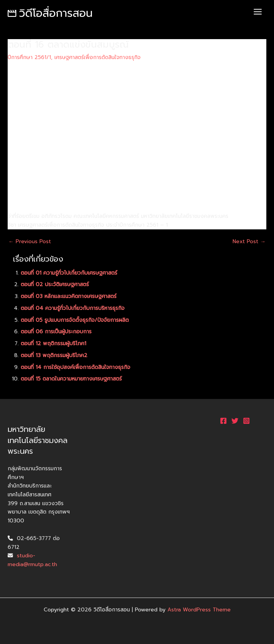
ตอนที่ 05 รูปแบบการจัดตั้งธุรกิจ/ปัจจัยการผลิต (75, 320)
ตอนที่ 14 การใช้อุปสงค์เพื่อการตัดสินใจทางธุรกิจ (75, 367)
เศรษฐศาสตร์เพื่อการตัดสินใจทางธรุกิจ (98, 57)
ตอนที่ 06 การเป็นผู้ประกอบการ (56, 332)
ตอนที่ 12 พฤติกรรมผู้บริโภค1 (53, 343)
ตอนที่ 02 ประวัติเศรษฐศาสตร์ (55, 284)
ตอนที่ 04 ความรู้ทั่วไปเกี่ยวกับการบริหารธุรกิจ (73, 308)
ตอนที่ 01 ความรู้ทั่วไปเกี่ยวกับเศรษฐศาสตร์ (69, 273)
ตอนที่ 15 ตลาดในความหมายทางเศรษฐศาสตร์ (71, 379)
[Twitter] (235, 421)
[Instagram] (246, 421)
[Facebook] (223, 421)
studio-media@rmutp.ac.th (32, 560)
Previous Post (30, 242)
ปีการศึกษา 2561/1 (29, 57)
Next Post (249, 242)
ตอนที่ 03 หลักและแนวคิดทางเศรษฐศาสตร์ (69, 296)
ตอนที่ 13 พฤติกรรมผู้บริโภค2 (54, 355)
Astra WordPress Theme (199, 610)
